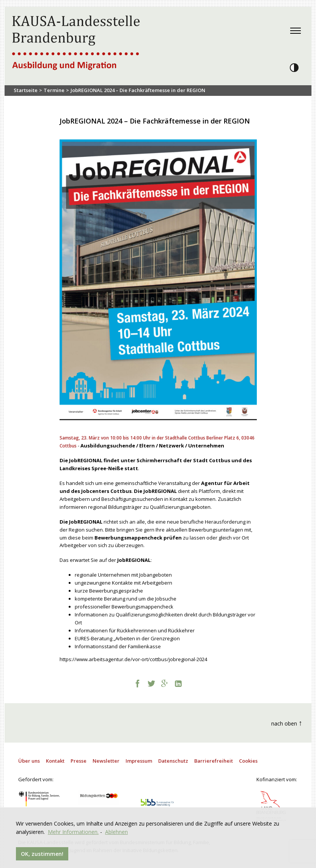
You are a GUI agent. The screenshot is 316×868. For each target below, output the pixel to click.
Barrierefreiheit (214, 761)
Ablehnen (116, 832)
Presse (79, 761)
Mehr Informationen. (73, 832)
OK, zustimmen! (42, 854)
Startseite (26, 90)
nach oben (287, 723)
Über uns (29, 761)
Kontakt (55, 761)
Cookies (248, 761)
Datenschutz (173, 761)
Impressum (139, 761)
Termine (54, 90)
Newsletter (106, 761)
